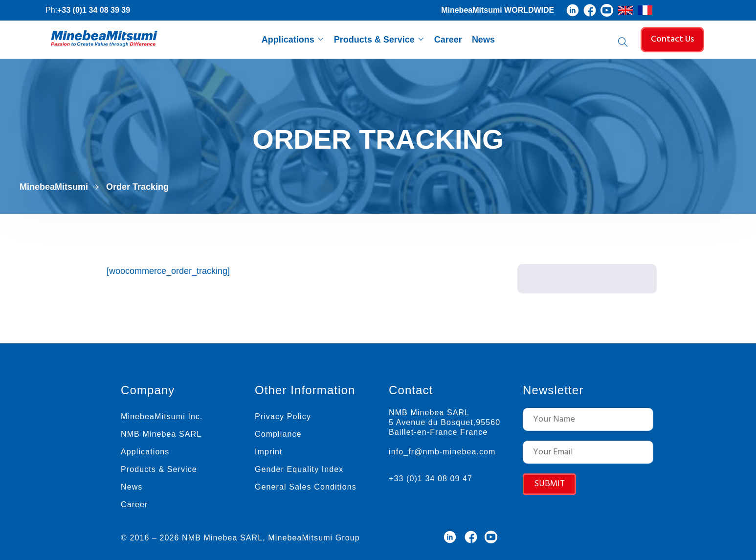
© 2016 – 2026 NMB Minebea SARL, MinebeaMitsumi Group (240, 538)
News (483, 40)
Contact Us (672, 39)
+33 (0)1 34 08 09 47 (431, 479)
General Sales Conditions (306, 487)
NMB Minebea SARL (161, 434)
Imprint (269, 452)
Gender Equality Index (299, 469)
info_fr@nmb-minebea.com (442, 452)
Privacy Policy (283, 416)
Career (448, 40)
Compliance (278, 434)
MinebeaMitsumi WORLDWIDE (498, 10)
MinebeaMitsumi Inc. (162, 416)
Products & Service (374, 40)
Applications (288, 40)
